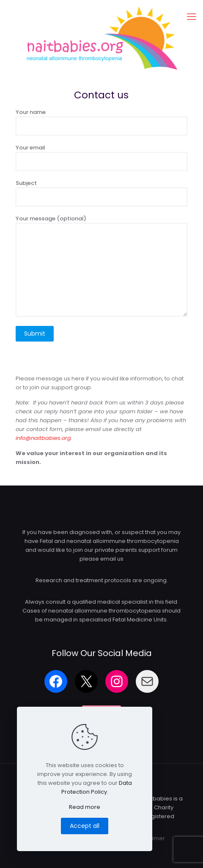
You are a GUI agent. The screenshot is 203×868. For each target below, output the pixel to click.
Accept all (85, 826)
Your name (101, 122)
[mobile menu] (192, 17)
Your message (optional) (101, 266)
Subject (101, 193)
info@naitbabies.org (43, 438)
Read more (85, 807)
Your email (101, 157)
